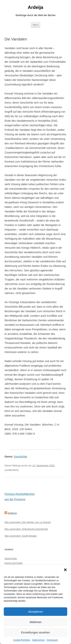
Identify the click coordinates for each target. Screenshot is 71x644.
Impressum (52, 640)
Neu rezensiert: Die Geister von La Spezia (28, 522)
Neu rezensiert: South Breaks (21, 536)
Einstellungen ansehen (36, 632)
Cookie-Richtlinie (22, 640)
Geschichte (20, 457)
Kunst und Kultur (14, 563)
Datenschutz (39, 640)
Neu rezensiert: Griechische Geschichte (26, 529)
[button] (65, 570)
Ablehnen (35, 622)
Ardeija (35, 7)
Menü (36, 25)
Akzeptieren (35, 612)
